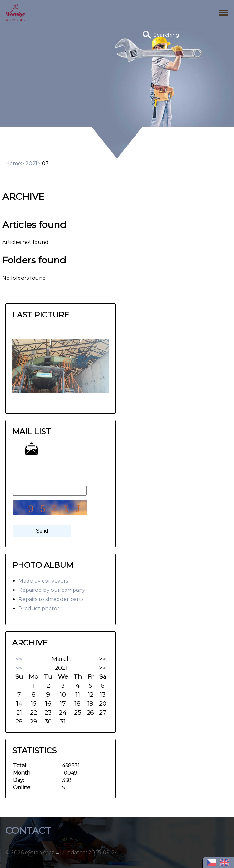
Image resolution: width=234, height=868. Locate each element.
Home (13, 164)
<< (19, 659)
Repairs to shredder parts (51, 599)
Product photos (39, 609)
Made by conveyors (43, 581)
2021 (31, 164)
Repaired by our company (52, 590)
